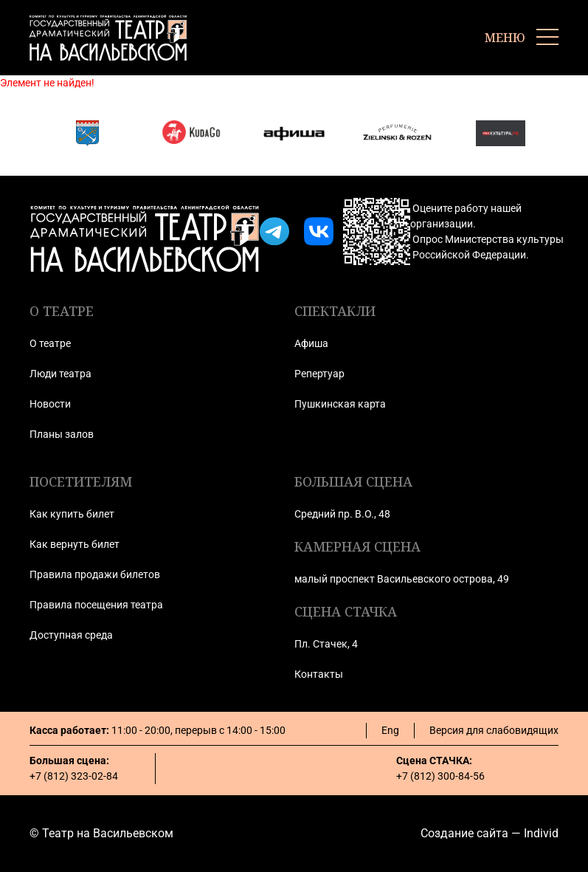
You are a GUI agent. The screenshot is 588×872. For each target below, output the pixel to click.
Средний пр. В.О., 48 (342, 514)
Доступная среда (71, 635)
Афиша (311, 343)
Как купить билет (72, 514)
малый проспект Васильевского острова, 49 (402, 579)
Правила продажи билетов (95, 574)
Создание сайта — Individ (490, 833)
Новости (50, 404)
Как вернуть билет (75, 544)
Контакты (319, 674)
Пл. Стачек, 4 (326, 644)
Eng (390, 730)
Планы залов (62, 434)
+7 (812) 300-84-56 (440, 776)
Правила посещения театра (96, 605)
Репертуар (319, 374)
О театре (50, 343)
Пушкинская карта (340, 404)
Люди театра (60, 374)
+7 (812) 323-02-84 (74, 776)
